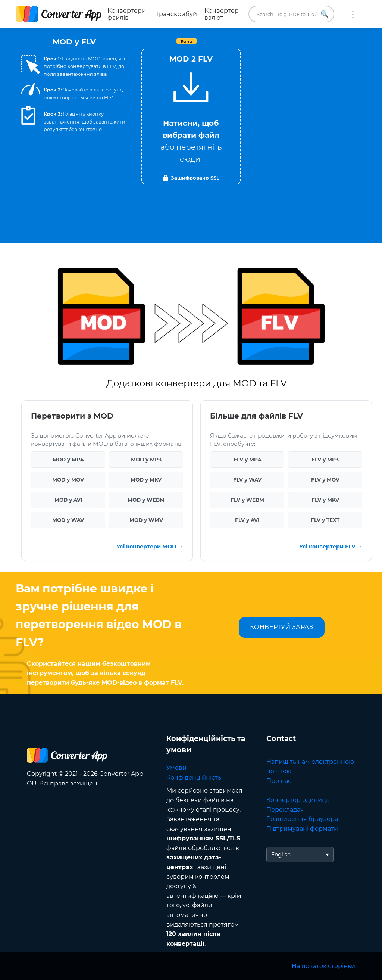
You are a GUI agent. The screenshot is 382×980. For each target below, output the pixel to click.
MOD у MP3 (146, 460)
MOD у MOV (68, 480)
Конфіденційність (194, 777)
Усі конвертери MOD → (150, 547)
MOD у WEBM (146, 500)
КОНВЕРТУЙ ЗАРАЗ (282, 627)
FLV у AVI (247, 520)
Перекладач (285, 810)
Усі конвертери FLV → (331, 547)
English (281, 855)
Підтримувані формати (302, 829)
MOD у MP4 (68, 460)
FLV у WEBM (247, 500)
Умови (176, 768)
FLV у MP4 (247, 460)
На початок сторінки (323, 966)
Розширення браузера (302, 819)
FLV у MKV (325, 500)
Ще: (353, 14)
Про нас (279, 781)
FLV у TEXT (325, 520)
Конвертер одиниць (298, 800)
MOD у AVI (68, 500)
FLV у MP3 (325, 460)
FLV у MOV (325, 480)
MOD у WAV (68, 520)
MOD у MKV (146, 480)
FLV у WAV (247, 480)
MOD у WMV (146, 520)
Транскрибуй (176, 14)
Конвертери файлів (127, 14)
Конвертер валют (222, 14)
